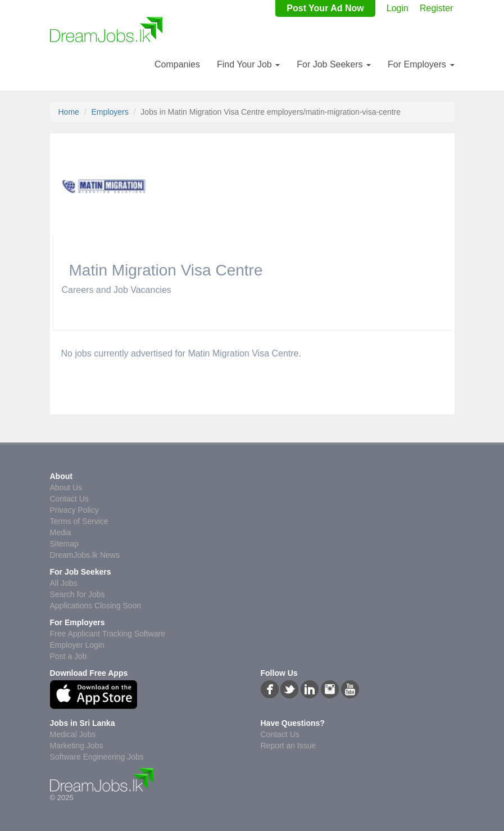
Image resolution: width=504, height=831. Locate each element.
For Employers (421, 64)
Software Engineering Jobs (97, 757)
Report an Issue (289, 746)
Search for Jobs (78, 594)
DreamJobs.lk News (85, 555)
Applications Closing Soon (96, 606)
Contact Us (69, 499)
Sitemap (64, 544)
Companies (177, 64)
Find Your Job (248, 64)
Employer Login (77, 645)
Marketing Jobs (77, 746)
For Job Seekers (334, 64)
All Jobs (64, 583)
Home (69, 112)
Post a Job (69, 656)
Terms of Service (79, 521)
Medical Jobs (73, 734)
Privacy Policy (74, 510)
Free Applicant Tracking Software (108, 634)
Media (61, 532)
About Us (66, 487)
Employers (110, 112)
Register (437, 8)
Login (398, 8)
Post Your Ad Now (325, 8)
